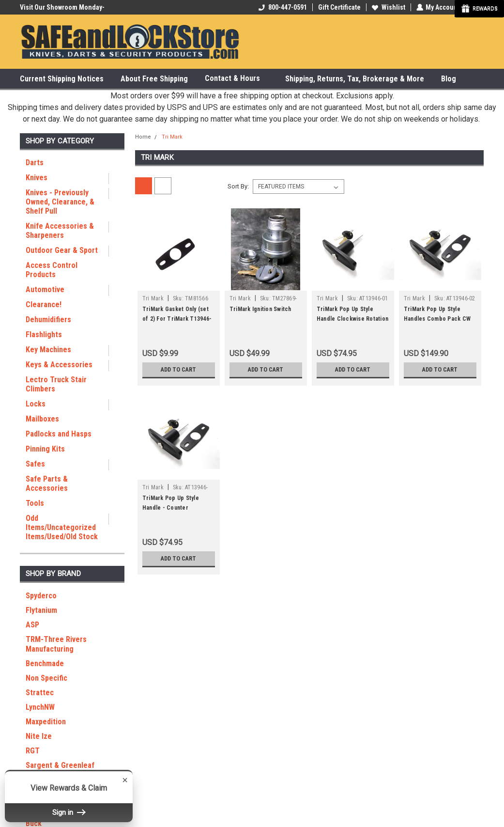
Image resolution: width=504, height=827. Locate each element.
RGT (33, 751)
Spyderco (41, 596)
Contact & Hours (237, 79)
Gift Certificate (339, 7)
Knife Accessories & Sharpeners (60, 231)
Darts (35, 163)
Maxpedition (46, 722)
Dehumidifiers (48, 320)
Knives (37, 178)
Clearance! (44, 304)
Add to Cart (178, 370)
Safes (35, 464)
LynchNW (40, 707)
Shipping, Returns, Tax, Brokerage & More (355, 79)
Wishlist (388, 7)
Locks (36, 404)
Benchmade (45, 663)
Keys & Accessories (59, 365)
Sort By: (238, 186)
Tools (35, 503)
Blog (449, 79)
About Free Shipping (154, 79)
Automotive (45, 289)
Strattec (40, 693)
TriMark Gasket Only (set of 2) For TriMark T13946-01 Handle (177, 319)
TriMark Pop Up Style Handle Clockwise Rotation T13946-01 (352, 319)
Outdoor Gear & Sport (62, 250)
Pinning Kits (45, 449)
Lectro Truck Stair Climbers (56, 384)
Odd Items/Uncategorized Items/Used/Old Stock (62, 527)
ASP (32, 625)
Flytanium (41, 610)
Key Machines (48, 350)
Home (143, 137)
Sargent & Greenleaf (60, 765)
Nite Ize (39, 736)
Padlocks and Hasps (59, 434)
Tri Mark (172, 137)
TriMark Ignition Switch (260, 309)
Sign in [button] (69, 812)
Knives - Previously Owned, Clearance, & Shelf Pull (60, 202)
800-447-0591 (282, 7)
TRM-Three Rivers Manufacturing (56, 644)
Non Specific (46, 678)
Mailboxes (42, 419)
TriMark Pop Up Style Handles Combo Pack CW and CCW (437, 319)
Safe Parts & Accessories (47, 484)
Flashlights (44, 335)
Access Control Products (52, 270)
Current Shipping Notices (62, 79)
